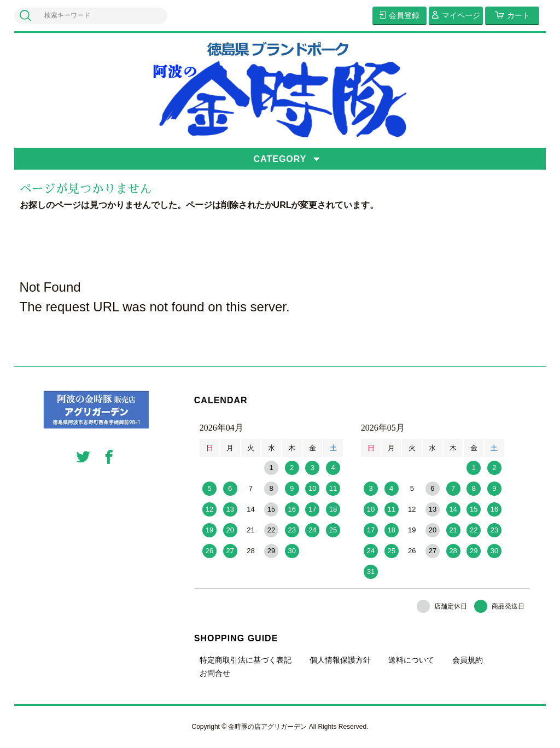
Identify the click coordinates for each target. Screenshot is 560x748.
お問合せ (215, 673)
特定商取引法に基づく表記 (246, 660)
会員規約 (468, 660)
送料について (411, 660)
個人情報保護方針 (340, 660)
